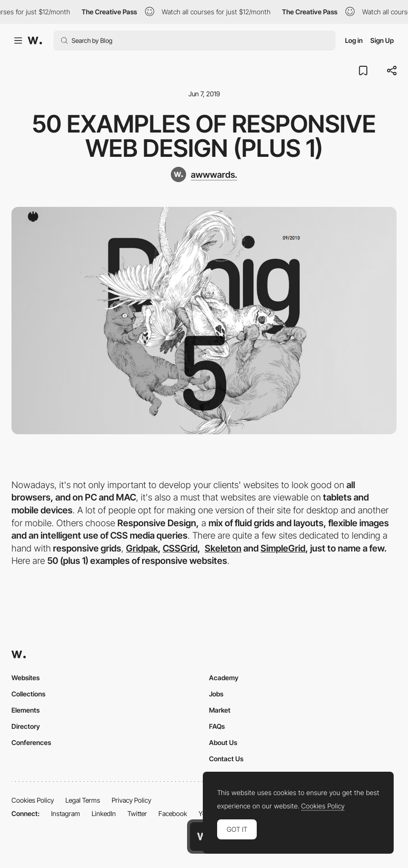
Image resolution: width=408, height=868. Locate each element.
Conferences (31, 742)
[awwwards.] (204, 174)
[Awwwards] (35, 41)
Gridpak (142, 548)
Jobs (216, 694)
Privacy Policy (131, 800)
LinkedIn (104, 813)
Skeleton (223, 548)
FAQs (217, 726)
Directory (26, 726)
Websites (26, 678)
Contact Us (226, 759)
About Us (223, 742)
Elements (26, 710)
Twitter (137, 813)
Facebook (173, 813)
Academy (224, 678)
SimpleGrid (283, 548)
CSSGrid (180, 548)
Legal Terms (83, 800)
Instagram (66, 813)
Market (220, 710)
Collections (28, 694)
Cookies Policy (33, 800)
